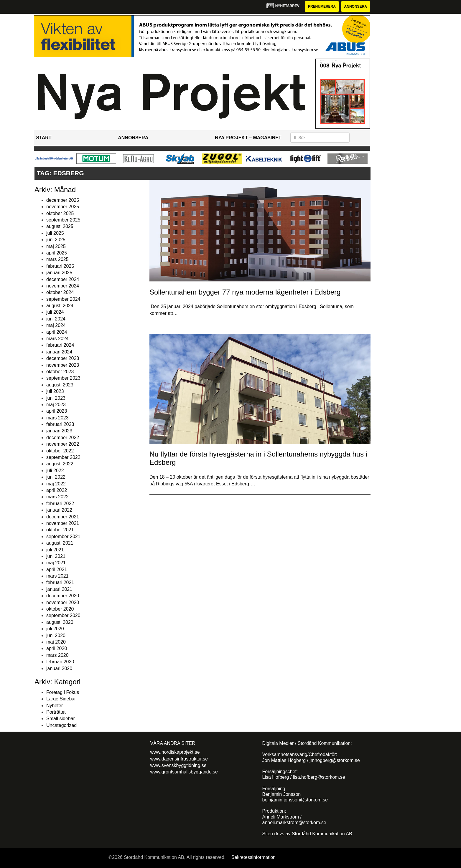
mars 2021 (57, 576)
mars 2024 (57, 339)
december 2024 (63, 279)
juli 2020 (55, 629)
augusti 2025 (60, 226)
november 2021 (63, 523)
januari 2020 (59, 668)
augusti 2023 (60, 385)
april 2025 (57, 253)
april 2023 (57, 411)
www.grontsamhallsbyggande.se (184, 772)
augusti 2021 (60, 543)
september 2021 (63, 536)
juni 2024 (56, 319)
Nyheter (55, 706)
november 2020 (63, 602)
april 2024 (57, 332)
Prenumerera (322, 6)
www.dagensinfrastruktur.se (179, 759)
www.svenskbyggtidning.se (178, 765)
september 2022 (63, 457)
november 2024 (63, 286)
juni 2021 (56, 556)
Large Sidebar (61, 699)
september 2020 (63, 615)
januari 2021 (59, 589)
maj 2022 (56, 484)
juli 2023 (55, 391)
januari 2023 (59, 431)
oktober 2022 (60, 451)
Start (44, 138)
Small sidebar (61, 719)
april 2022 (57, 490)
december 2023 (63, 358)
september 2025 (63, 220)
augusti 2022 (60, 464)
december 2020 (63, 596)
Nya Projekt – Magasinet (248, 138)
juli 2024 (55, 312)
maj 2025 (56, 246)
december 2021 (63, 517)
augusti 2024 (60, 306)
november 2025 (63, 207)
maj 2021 (56, 563)
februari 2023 (60, 424)
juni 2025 (56, 240)
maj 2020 (56, 642)
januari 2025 (59, 273)
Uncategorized (61, 725)
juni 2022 (56, 477)
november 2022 (63, 444)
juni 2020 (56, 635)
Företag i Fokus (63, 692)
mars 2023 (57, 418)
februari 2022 (60, 504)
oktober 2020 (60, 609)
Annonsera (356, 6)
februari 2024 (60, 345)
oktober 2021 (60, 530)
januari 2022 (59, 510)
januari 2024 (59, 352)
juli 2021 (55, 550)
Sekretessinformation (253, 857)
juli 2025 (55, 233)
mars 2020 (57, 655)
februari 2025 (60, 266)
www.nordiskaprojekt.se (175, 752)
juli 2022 (55, 471)
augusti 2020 (60, 622)
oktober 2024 (60, 292)
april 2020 (57, 648)
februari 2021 (60, 582)
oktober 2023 (60, 372)
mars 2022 (57, 497)
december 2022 (63, 438)
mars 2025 (57, 259)
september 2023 (63, 378)
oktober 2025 (60, 213)
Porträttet (56, 712)
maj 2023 (56, 405)
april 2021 (57, 569)
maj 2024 (56, 325)
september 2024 (63, 299)
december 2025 (63, 200)
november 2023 (63, 365)
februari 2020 (60, 662)
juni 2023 (56, 398)
